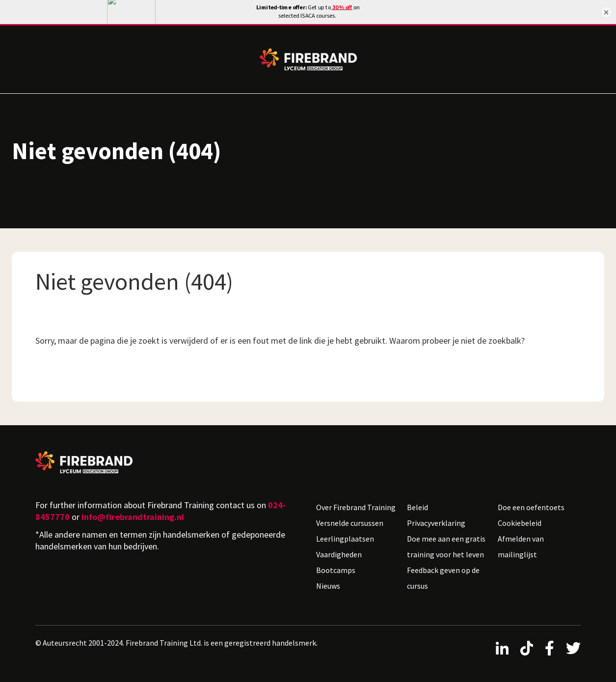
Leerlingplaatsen (345, 535)
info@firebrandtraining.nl (133, 513)
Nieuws (328, 582)
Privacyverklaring (436, 519)
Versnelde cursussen (350, 519)
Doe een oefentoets (531, 503)
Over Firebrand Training (356, 503)
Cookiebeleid (520, 519)
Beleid (417, 503)
